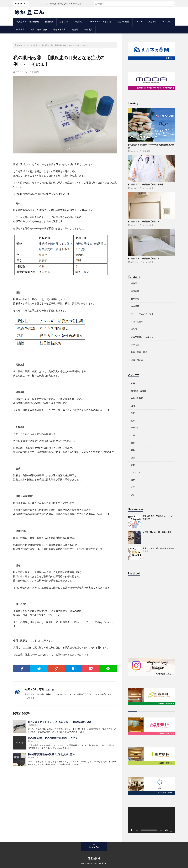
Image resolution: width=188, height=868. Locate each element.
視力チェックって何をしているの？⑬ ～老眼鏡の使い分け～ (61, 722)
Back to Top (94, 847)
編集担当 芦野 (137, 398)
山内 (133, 406)
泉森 (133, 465)
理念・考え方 (59, 29)
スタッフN (135, 472)
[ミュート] (166, 830)
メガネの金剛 (123, 22)
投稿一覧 (50, 690)
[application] (151, 820)
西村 (133, 443)
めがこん (103, 863)
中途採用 (78, 22)
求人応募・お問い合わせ (28, 22)
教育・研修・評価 (39, 29)
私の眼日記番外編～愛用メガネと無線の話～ (51, 754)
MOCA (139, 22)
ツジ (133, 495)
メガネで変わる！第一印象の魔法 (157, 532)
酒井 (133, 480)
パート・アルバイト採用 (100, 22)
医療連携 (88, 29)
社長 (133, 383)
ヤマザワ (135, 428)
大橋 (133, 435)
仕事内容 (20, 29)
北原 (133, 421)
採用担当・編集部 (139, 391)
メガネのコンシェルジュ (160, 22)
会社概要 (49, 22)
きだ (133, 487)
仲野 (133, 413)
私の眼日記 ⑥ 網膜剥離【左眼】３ (144, 221)
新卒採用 (64, 22)
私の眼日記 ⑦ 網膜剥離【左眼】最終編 (146, 184)
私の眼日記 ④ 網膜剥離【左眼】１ (144, 258)
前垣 (133, 458)
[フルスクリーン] (171, 830)
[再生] (132, 830)
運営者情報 (94, 858)
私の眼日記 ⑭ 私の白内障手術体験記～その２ (53, 738)
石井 (133, 450)
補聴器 (75, 29)
